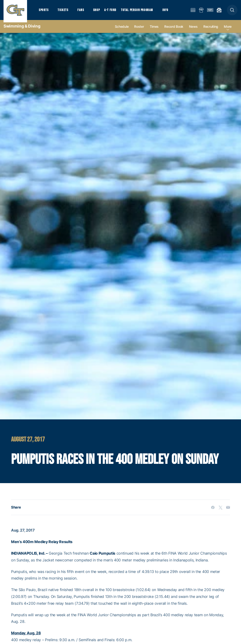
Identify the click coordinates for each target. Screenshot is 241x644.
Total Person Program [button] (143, 12)
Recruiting (211, 31)
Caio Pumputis (102, 558)
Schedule (122, 31)
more (228, 31)
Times (154, 31)
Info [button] (172, 12)
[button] (232, 12)
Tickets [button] (65, 12)
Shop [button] (101, 12)
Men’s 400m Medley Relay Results (42, 546)
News (193, 31)
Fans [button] (84, 12)
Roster (139, 31)
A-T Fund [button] (116, 12)
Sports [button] (44, 12)
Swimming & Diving (22, 31)
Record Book (174, 31)
